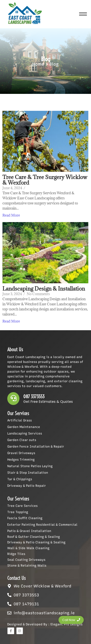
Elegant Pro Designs (66, 624)
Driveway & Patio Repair (27, 486)
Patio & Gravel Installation (29, 531)
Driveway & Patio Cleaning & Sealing (36, 542)
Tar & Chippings (20, 479)
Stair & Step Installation (28, 473)
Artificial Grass (20, 420)
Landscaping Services (25, 433)
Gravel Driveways (21, 453)
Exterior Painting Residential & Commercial (42, 525)
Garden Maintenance (24, 427)
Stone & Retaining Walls (27, 565)
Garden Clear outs (22, 440)
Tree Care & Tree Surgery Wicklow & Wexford (45, 180)
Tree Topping (18, 512)
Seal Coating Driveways (26, 560)
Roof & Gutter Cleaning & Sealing (34, 537)
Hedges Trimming (21, 460)
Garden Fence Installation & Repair (36, 446)
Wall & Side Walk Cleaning (28, 548)
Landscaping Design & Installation (44, 288)
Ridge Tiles (16, 554)
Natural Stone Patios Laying (30, 466)
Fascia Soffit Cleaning (25, 518)
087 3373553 (34, 397)
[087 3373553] (13, 399)
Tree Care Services (22, 506)
